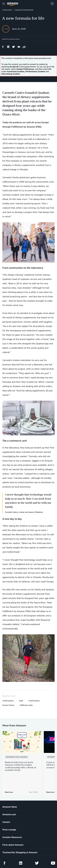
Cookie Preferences (8, 859)
